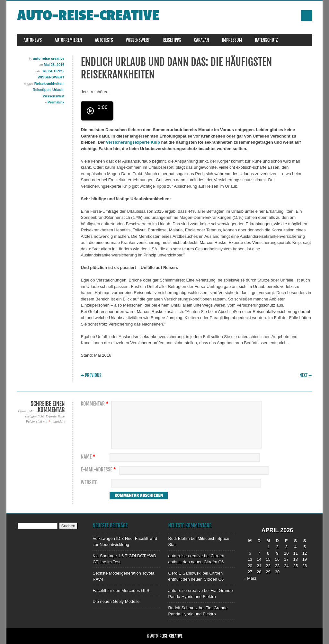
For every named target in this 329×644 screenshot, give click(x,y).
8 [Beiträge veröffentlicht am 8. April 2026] (268, 553)
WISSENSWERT (138, 40)
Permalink (56, 102)
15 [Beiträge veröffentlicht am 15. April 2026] (268, 559)
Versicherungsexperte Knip (133, 142)
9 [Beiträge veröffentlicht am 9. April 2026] (277, 553)
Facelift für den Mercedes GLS (121, 590)
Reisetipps (42, 90)
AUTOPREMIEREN (68, 40)
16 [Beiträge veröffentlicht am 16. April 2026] (277, 559)
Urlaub (58, 90)
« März (250, 578)
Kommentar (95, 404)
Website (89, 483)
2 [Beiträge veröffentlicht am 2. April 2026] (277, 547)
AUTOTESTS (104, 40)
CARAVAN (202, 40)
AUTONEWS (33, 40)
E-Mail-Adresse (99, 470)
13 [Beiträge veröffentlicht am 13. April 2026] (250, 559)
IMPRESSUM (232, 40)
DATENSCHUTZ (266, 40)
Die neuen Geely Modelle (116, 601)
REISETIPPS (172, 40)
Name (89, 457)
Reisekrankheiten (49, 84)
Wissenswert (53, 96)
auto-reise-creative (88, 16)
